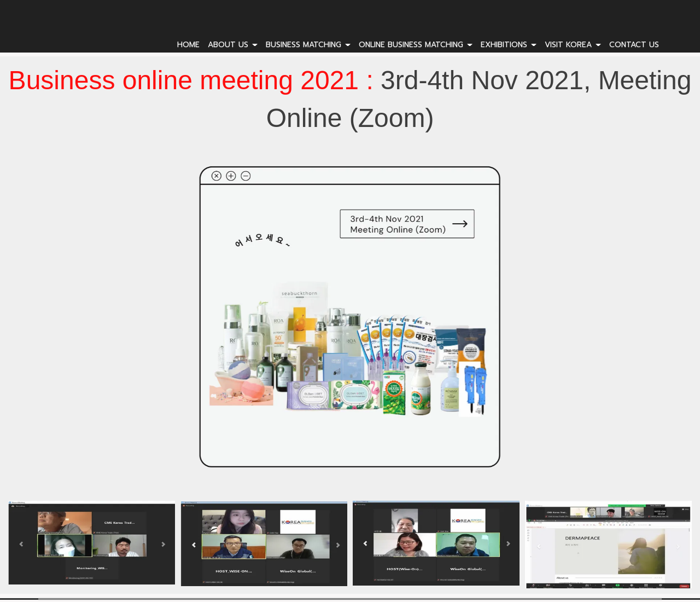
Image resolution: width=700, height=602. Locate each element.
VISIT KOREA (573, 45)
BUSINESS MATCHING (308, 45)
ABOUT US (233, 45)
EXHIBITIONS (509, 45)
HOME (188, 45)
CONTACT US (634, 45)
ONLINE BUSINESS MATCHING (416, 45)
